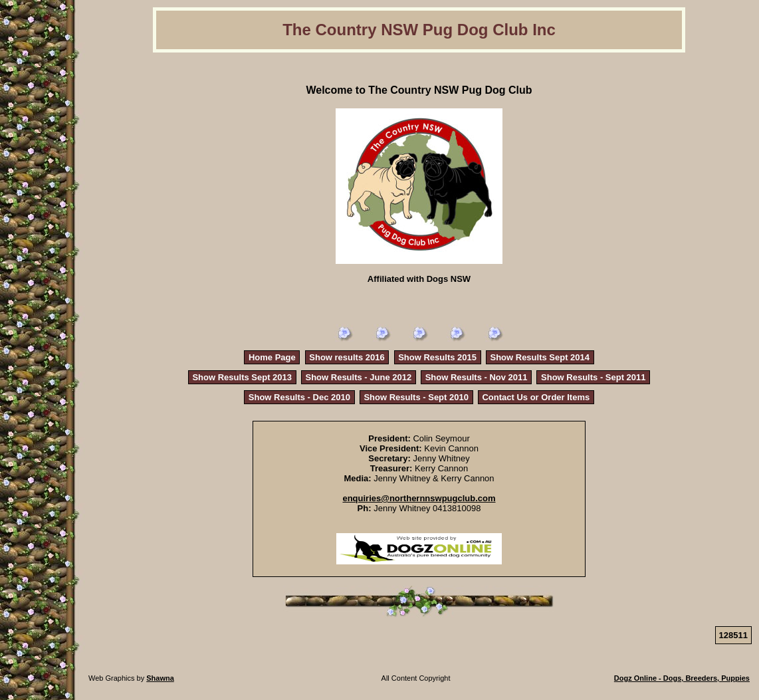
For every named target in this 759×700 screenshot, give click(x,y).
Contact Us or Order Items (536, 397)
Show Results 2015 (437, 357)
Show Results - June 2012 (359, 377)
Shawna (160, 678)
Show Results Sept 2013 (242, 377)
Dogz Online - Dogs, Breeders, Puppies (682, 678)
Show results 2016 (347, 357)
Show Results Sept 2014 (540, 357)
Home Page (272, 357)
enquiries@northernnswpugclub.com (419, 498)
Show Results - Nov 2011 (477, 377)
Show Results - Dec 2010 (299, 397)
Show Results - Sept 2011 (594, 377)
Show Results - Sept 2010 (416, 397)
